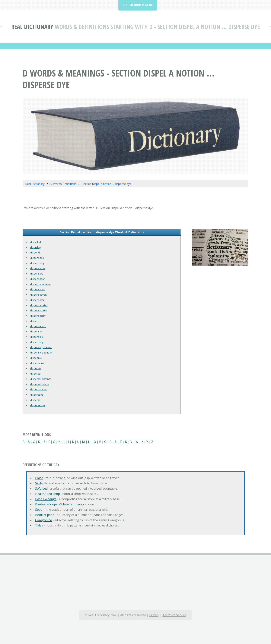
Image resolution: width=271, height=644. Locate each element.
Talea (39, 525)
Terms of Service (174, 615)
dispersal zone (39, 389)
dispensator (37, 300)
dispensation (38, 279)
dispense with (38, 326)
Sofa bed (41, 488)
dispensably (37, 263)
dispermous (37, 363)
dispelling (36, 247)
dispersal (36, 374)
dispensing (37, 342)
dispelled (36, 242)
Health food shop (48, 494)
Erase (39, 478)
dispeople (36, 358)
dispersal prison (40, 384)
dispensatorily (38, 310)
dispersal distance (41, 379)
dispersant (37, 395)
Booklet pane (45, 515)
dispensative (38, 289)
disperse (35, 400)
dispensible (37, 337)
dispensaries (38, 268)
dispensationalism (41, 284)
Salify (39, 483)
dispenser (36, 331)
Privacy (154, 615)
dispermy (36, 368)
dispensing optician (41, 353)
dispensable (37, 258)
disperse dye (38, 405)
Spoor (40, 510)
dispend (35, 253)
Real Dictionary (32, 27)
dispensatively (39, 295)
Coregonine (44, 520)
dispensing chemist (41, 347)
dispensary (37, 274)
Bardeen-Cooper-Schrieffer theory (60, 504)
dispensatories (39, 305)
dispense (36, 321)
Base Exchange (46, 499)
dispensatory (38, 316)
